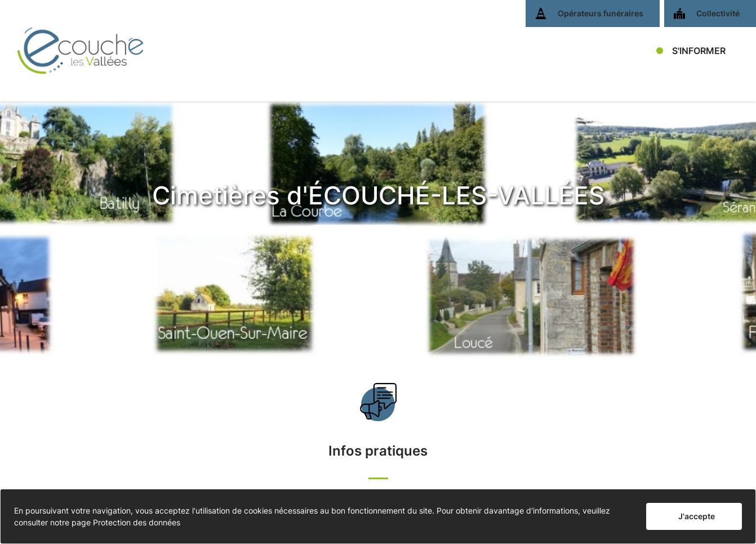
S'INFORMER (699, 51)
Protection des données (137, 522)
